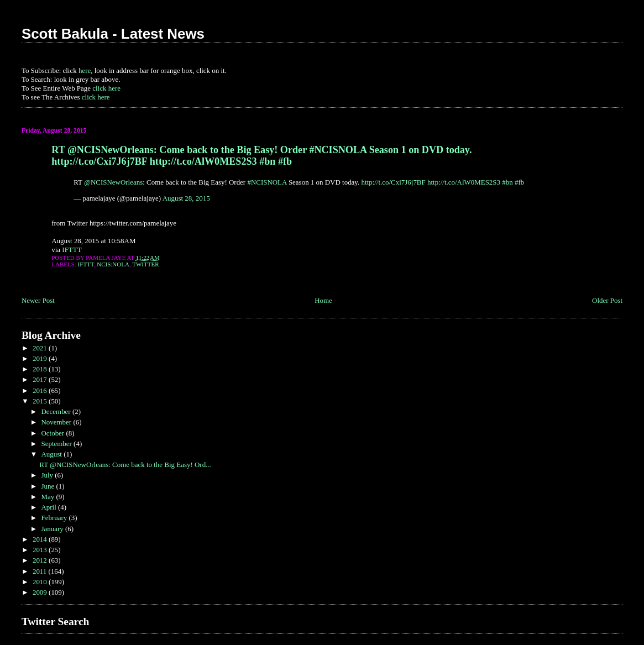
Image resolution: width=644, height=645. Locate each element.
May (48, 497)
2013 (41, 550)
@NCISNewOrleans (113, 182)
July (48, 475)
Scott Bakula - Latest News (113, 34)
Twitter (145, 264)
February (55, 518)
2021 (41, 348)
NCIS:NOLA (113, 264)
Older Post (607, 300)
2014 (41, 539)
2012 (41, 560)
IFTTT (72, 250)
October (53, 433)
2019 (41, 358)
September (57, 444)
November (57, 422)
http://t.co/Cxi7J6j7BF (393, 182)
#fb (519, 182)
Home (323, 300)
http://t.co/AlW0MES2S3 (464, 182)
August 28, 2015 (186, 198)
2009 (41, 592)
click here (106, 88)
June (48, 486)
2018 (41, 369)
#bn (507, 182)
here (85, 70)
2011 (41, 571)
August (52, 454)
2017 (41, 379)
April (49, 507)
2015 (41, 401)
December (56, 411)
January (53, 529)
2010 (41, 582)
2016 (41, 390)
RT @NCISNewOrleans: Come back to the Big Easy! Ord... (125, 465)
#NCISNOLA (267, 182)
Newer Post (38, 300)
